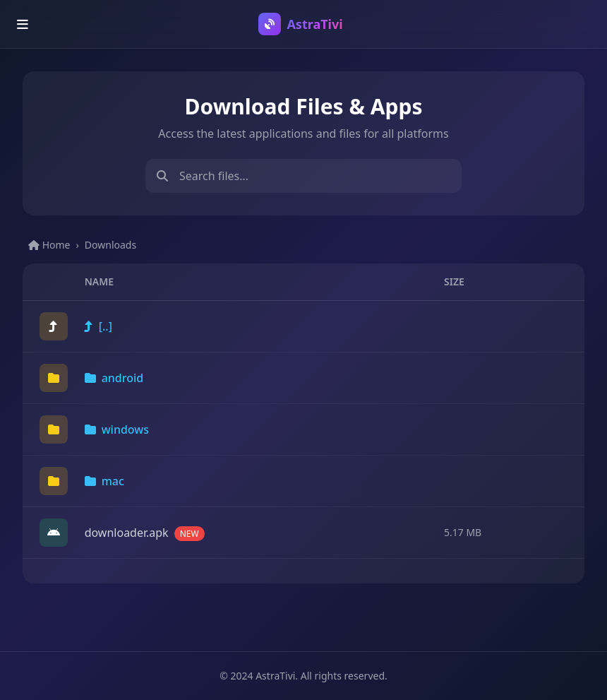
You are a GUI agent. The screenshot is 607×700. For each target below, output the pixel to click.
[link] (303, 327)
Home (49, 245)
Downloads (110, 245)
